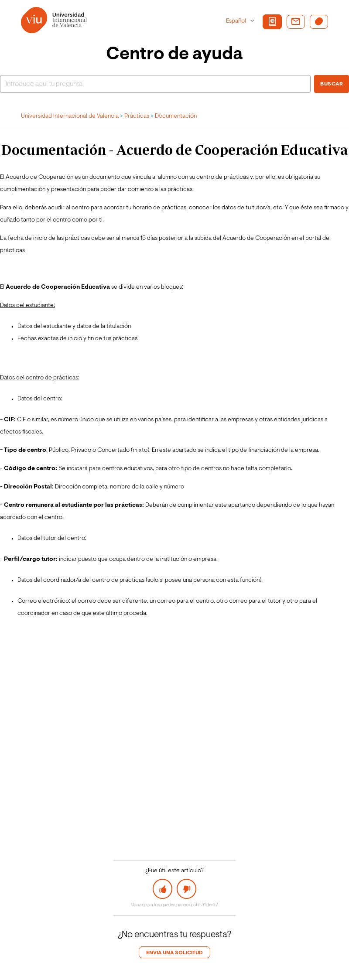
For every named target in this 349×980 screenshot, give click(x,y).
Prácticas (137, 116)
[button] (163, 889)
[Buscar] (155, 84)
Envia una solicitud (174, 953)
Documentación (176, 116)
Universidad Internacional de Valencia (70, 116)
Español (237, 21)
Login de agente (34, 969)
